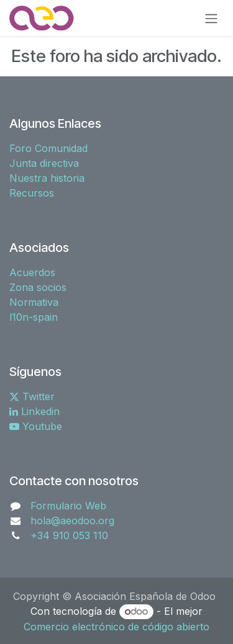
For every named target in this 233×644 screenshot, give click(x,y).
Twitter (32, 396)
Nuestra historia (47, 178)
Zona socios (38, 287)
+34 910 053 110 (69, 535)
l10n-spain (34, 317)
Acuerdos (32, 272)
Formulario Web (68, 506)
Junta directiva (44, 163)
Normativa (34, 302)
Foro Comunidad (48, 148)
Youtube (36, 426)
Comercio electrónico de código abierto (116, 627)
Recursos (32, 193)
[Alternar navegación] (211, 18)
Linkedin (34, 411)
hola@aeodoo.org (72, 521)
